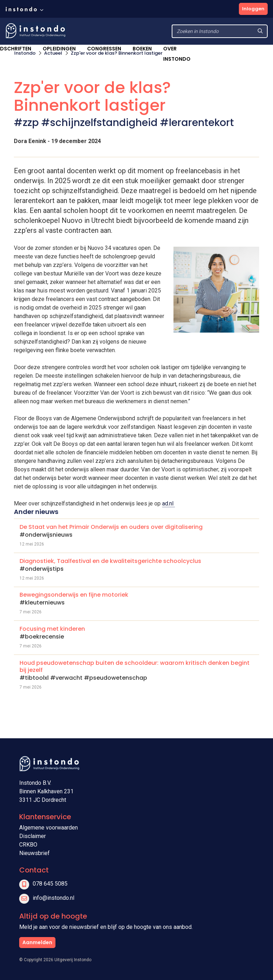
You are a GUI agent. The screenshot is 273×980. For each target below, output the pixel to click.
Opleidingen (59, 49)
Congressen (104, 49)
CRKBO (28, 845)
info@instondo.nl (53, 898)
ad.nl (168, 503)
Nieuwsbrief (34, 853)
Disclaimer (33, 836)
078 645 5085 (50, 884)
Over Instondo (177, 54)
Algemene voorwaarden (49, 828)
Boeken (142, 49)
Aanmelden (37, 942)
